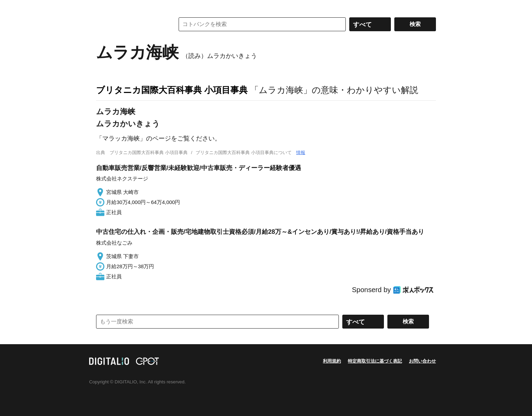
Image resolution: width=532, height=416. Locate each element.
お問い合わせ (422, 361)
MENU (103, 7)
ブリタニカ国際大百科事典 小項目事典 (172, 90)
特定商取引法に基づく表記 (375, 361)
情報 (301, 152)
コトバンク (130, 24)
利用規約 (332, 361)
